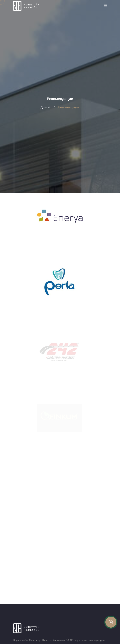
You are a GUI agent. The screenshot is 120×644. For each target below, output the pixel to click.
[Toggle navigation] (105, 6)
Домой (45, 107)
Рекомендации (69, 107)
